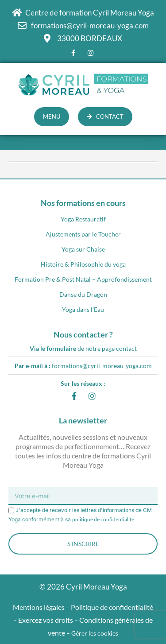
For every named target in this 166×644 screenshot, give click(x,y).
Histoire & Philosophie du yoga (83, 264)
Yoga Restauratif (83, 219)
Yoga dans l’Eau (83, 309)
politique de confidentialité (103, 519)
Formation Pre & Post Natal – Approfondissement (83, 279)
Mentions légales (39, 607)
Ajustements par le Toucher (83, 234)
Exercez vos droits (46, 620)
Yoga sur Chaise (83, 249)
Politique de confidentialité (112, 607)
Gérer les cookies (95, 633)
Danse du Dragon (83, 294)
